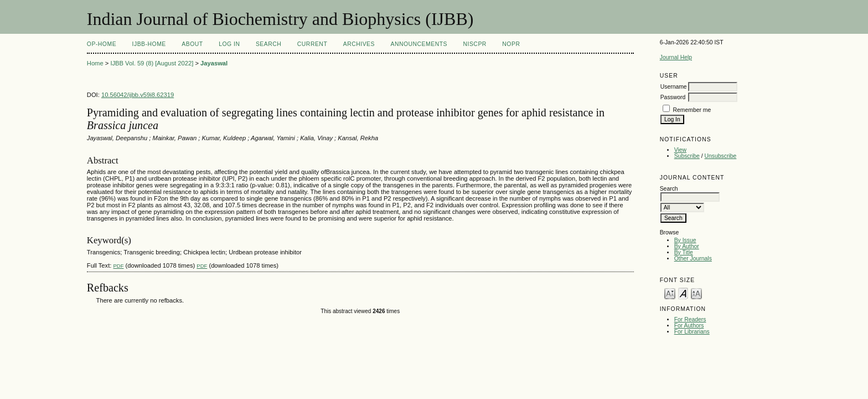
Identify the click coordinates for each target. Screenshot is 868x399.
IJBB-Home (149, 44)
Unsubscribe (721, 156)
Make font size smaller (670, 293)
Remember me (692, 110)
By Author (687, 246)
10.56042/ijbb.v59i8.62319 (138, 95)
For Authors (689, 326)
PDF (118, 266)
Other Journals (693, 259)
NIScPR (474, 44)
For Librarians (692, 332)
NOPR (511, 44)
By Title (684, 252)
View (680, 150)
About (192, 44)
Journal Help (676, 57)
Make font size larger (696, 293)
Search (268, 44)
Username (674, 87)
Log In (229, 44)
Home (95, 63)
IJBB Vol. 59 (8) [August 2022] (152, 63)
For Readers (690, 319)
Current (312, 44)
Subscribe (687, 156)
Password (673, 97)
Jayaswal (214, 63)
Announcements (419, 44)
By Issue (685, 240)
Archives (359, 44)
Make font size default (683, 293)
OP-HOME (102, 44)
